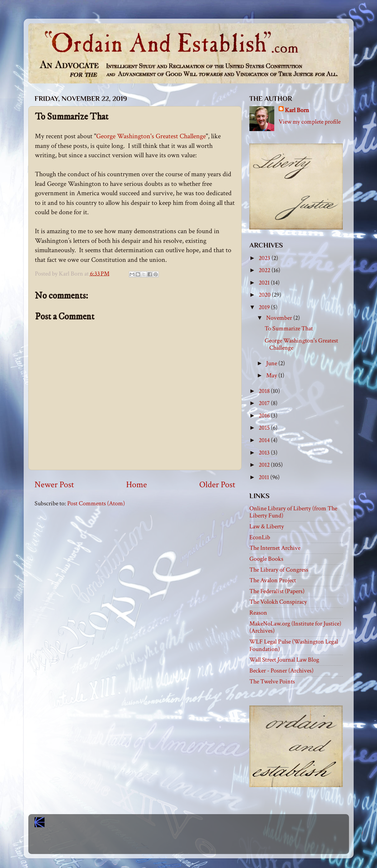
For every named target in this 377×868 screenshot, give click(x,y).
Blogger (202, 843)
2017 (265, 403)
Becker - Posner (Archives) (281, 671)
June (272, 363)
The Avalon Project (273, 580)
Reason (258, 613)
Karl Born (297, 110)
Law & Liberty (267, 526)
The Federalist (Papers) (277, 591)
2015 (265, 428)
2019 (265, 307)
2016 (265, 416)
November (280, 318)
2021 (265, 283)
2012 (265, 465)
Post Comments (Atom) (96, 503)
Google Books (266, 559)
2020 (265, 295)
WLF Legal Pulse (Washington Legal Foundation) (294, 645)
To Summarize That (289, 328)
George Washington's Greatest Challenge (151, 136)
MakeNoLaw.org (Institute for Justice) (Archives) (295, 627)
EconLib (260, 537)
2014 (265, 440)
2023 (265, 258)
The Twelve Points (272, 682)
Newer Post (54, 485)
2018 (265, 391)
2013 (265, 453)
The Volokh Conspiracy (278, 602)
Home (137, 485)
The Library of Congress (279, 570)
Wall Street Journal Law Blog (284, 660)
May (272, 375)
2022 (265, 270)
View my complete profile (310, 122)
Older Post (217, 485)
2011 (264, 477)
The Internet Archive (275, 548)
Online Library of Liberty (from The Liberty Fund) (293, 512)
